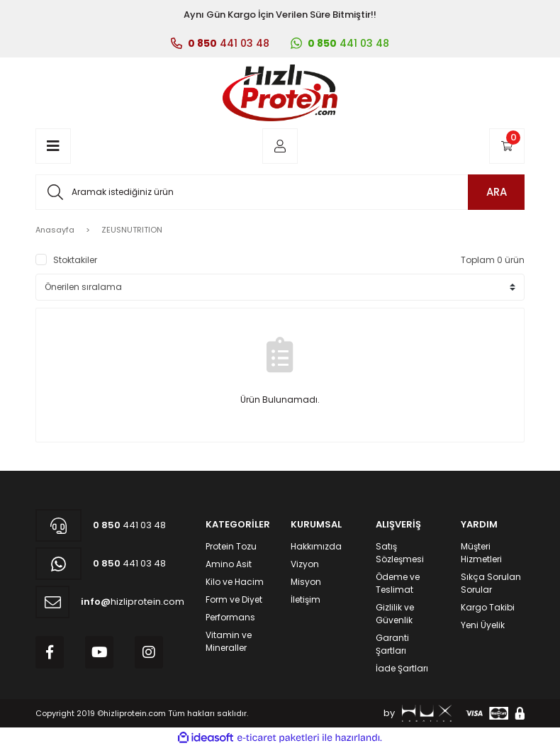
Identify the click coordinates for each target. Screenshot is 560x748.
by (418, 713)
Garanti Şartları (392, 644)
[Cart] (507, 146)
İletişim (306, 599)
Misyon (306, 582)
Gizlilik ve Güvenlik (395, 614)
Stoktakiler (75, 260)
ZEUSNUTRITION (132, 230)
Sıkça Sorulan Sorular (491, 583)
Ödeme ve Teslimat (398, 583)
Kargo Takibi (488, 607)
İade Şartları (402, 668)
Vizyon (305, 564)
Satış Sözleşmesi (400, 553)
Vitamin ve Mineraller (229, 641)
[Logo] (280, 93)
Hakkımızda (316, 546)
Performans (230, 617)
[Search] (280, 192)
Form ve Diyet (234, 599)
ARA (497, 192)
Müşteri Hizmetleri (481, 553)
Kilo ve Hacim (235, 582)
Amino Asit (229, 564)
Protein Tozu (231, 546)
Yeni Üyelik (483, 625)
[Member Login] (280, 146)
